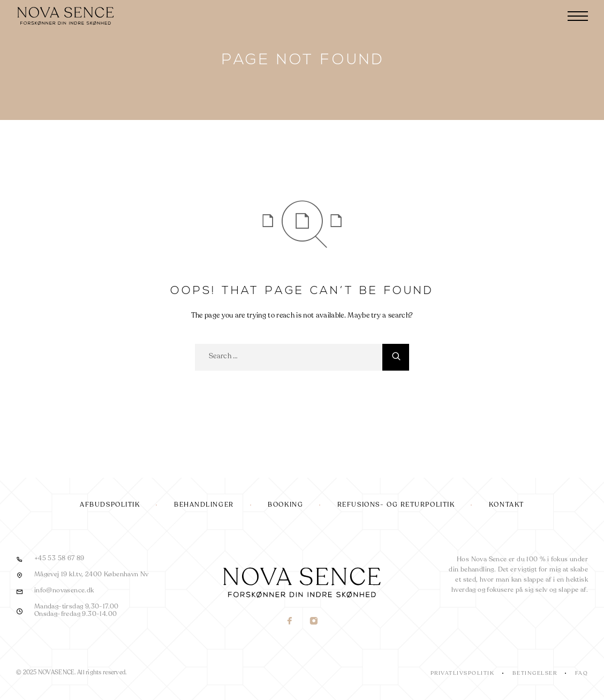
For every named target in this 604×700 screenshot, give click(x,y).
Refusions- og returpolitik (396, 505)
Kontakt (507, 505)
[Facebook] (290, 622)
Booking (285, 505)
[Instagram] (314, 622)
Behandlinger (204, 505)
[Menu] (578, 16)
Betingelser (535, 673)
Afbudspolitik (110, 505)
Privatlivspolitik (463, 673)
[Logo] (67, 16)
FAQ (582, 673)
